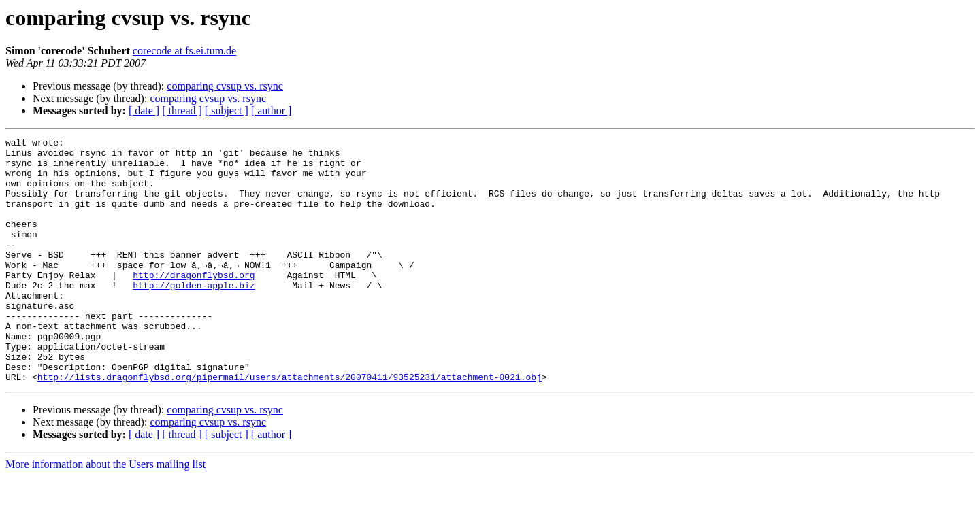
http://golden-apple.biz (194, 316)
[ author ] (272, 111)
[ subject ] (227, 111)
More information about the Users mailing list (105, 513)
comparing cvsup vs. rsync (225, 86)
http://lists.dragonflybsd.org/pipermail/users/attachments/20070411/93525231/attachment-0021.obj (290, 426)
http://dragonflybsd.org (194, 303)
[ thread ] (182, 111)
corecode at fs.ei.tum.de (184, 51)
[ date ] (144, 111)
